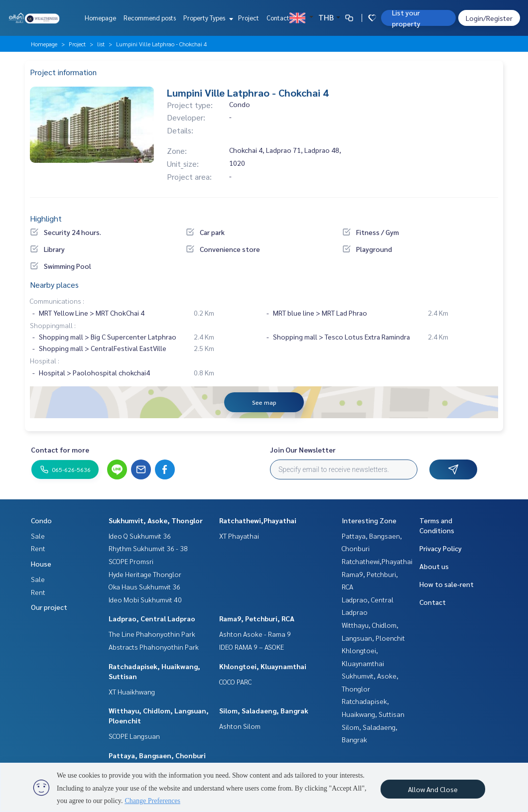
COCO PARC (235, 682)
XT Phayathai (239, 536)
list (101, 44)
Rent (38, 548)
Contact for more (60, 450)
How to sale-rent (447, 584)
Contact (278, 18)
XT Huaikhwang (132, 692)
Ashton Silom (240, 726)
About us (434, 566)
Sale (38, 536)
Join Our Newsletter (303, 450)
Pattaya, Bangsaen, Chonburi (157, 755)
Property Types (207, 18)
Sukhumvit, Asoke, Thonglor (156, 520)
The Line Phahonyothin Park (152, 634)
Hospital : (45, 360)
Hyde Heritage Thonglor (145, 574)
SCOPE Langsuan (134, 736)
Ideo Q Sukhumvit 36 (140, 536)
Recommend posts (150, 18)
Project (249, 18)
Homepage (100, 18)
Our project (49, 607)
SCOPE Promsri (131, 561)
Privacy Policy (441, 548)
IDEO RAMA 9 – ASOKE (252, 647)
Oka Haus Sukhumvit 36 (144, 586)
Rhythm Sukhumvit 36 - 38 (148, 548)
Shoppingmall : (53, 325)
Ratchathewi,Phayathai (258, 520)
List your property (406, 18)
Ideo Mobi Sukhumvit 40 (145, 599)
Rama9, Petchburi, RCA (257, 618)
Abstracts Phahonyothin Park (154, 647)
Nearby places (54, 285)
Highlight (46, 218)
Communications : (57, 301)
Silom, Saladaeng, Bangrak (264, 710)
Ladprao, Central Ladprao (152, 618)
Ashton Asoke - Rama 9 (255, 634)
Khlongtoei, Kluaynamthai (263, 666)
